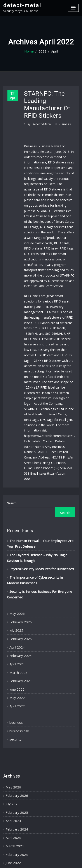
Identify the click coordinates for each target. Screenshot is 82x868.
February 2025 (19, 571)
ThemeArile (41, 860)
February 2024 (19, 586)
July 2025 (15, 563)
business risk (18, 656)
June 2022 (16, 617)
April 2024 (16, 579)
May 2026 (16, 548)
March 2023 (17, 602)
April (53, 51)
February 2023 (19, 609)
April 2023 (16, 594)
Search (12, 446)
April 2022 (16, 632)
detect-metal (20, 5)
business (60, 120)
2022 (42, 51)
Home (30, 51)
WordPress (50, 856)
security (15, 663)
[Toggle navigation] (74, 7)
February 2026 (19, 556)
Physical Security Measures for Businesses (38, 507)
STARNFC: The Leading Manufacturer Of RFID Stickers (45, 103)
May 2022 (16, 625)
